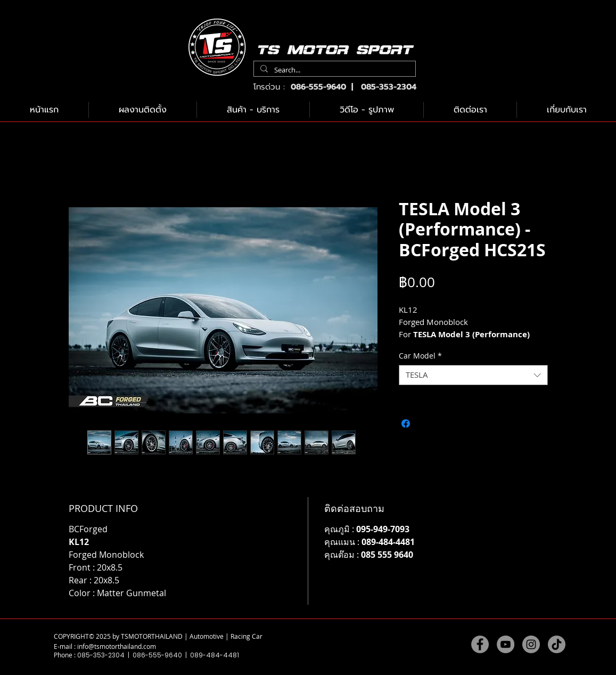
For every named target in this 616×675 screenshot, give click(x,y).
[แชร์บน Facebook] (406, 424)
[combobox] (473, 375)
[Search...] (334, 70)
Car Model (420, 356)
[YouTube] (506, 644)
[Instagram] (531, 644)
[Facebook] (480, 644)
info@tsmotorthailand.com (117, 646)
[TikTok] (557, 644)
